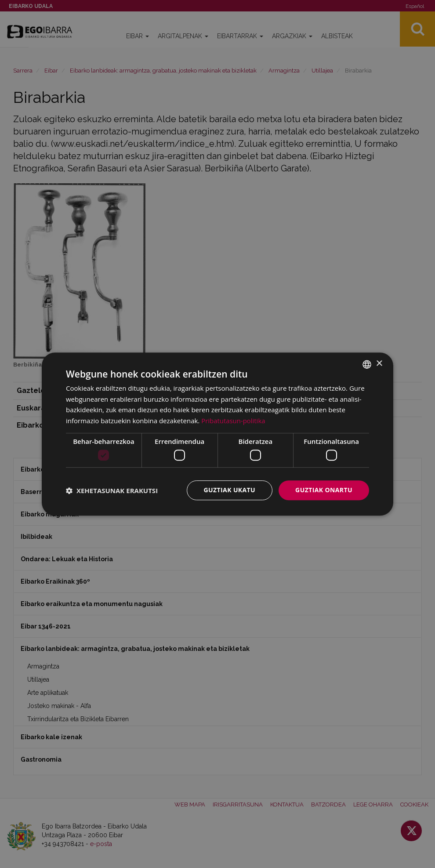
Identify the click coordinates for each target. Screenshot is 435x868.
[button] (112, 490)
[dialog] (217, 434)
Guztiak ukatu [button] (230, 490)
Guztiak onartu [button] (324, 490)
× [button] (379, 364)
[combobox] (367, 364)
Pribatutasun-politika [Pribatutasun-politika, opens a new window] (233, 421)
